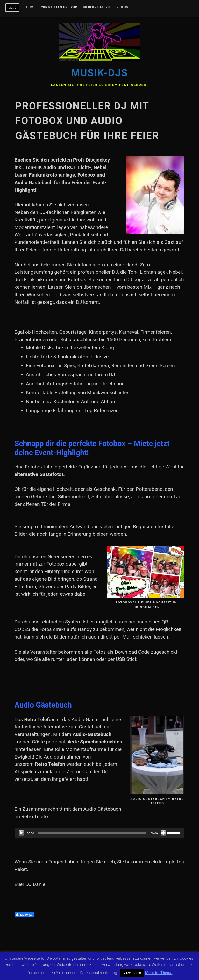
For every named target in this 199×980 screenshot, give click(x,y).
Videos (122, 7)
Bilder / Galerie (97, 7)
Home (31, 7)
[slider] (92, 833)
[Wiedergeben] (21, 833)
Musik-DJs (100, 73)
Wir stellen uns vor (59, 7)
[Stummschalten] (163, 833)
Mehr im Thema (159, 973)
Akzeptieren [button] (132, 973)
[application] (100, 833)
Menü (13, 8)
